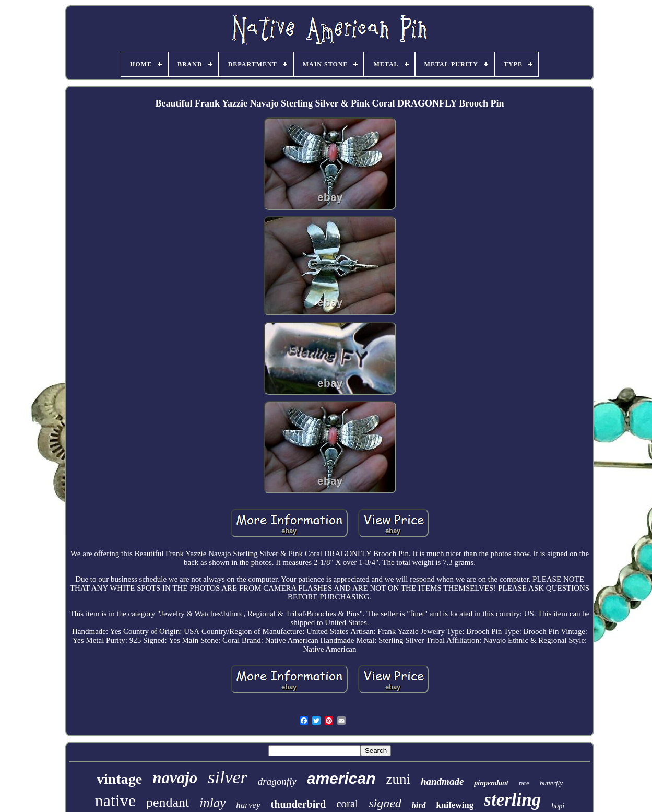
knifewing (455, 805)
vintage (119, 779)
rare (524, 783)
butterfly (551, 783)
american (341, 778)
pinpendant (491, 783)
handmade (442, 781)
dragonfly (277, 781)
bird (419, 805)
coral (347, 804)
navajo (175, 778)
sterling (512, 800)
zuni (398, 779)
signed (385, 803)
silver (228, 777)
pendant (168, 802)
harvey (248, 805)
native (115, 801)
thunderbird (299, 804)
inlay (212, 803)
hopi (558, 806)
